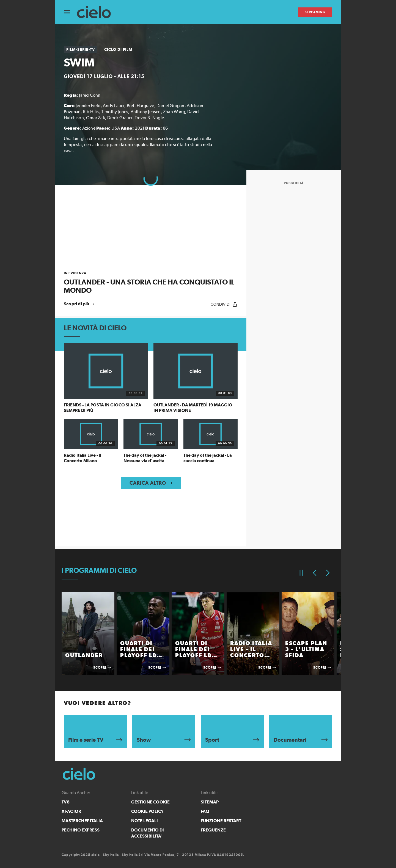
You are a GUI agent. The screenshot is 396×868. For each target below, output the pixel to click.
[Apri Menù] (70, 12)
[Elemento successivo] (328, 573)
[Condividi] (224, 304)
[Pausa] (301, 573)
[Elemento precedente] (315, 573)
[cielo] (97, 12)
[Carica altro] (151, 483)
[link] (151, 283)
